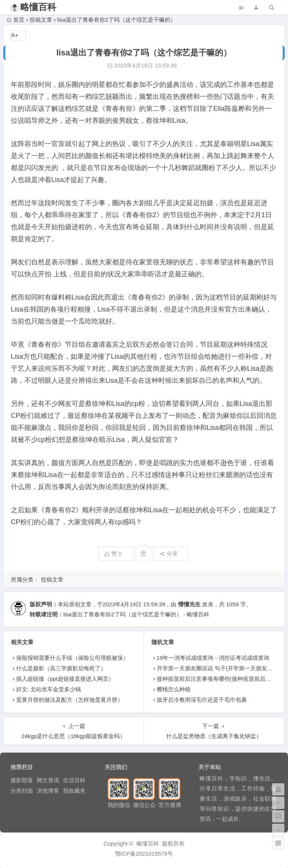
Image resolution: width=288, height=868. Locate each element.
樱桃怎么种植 (174, 689)
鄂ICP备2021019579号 (144, 854)
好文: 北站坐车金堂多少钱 (49, 689)
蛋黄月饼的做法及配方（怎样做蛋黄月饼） (70, 700)
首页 (16, 20)
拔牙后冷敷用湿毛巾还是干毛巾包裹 (202, 700)
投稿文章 (41, 20)
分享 (169, 554)
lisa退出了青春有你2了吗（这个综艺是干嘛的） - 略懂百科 (136, 614)
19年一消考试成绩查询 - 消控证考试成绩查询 (213, 658)
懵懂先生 (189, 604)
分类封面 (22, 791)
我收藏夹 (74, 791)
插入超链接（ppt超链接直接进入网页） (65, 679)
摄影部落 (22, 780)
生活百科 (74, 780)
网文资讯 (48, 780)
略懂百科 (38, 7)
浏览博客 (48, 791)
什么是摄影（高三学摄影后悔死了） (61, 668)
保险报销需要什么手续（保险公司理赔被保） (72, 658)
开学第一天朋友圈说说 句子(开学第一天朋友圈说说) (221, 668)
